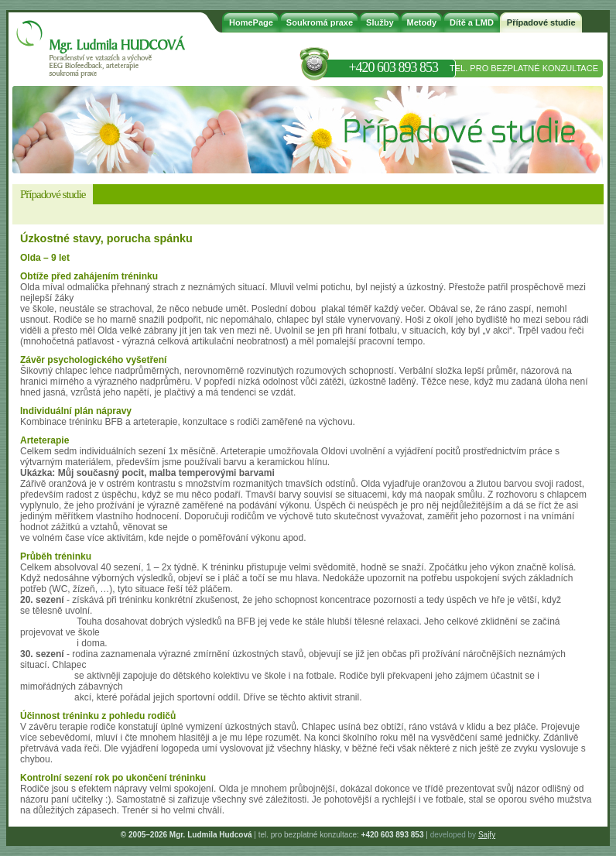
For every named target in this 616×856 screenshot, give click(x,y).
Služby (380, 22)
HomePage (251, 22)
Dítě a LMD (472, 22)
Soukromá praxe (320, 22)
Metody (422, 22)
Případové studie (541, 22)
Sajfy (487, 835)
